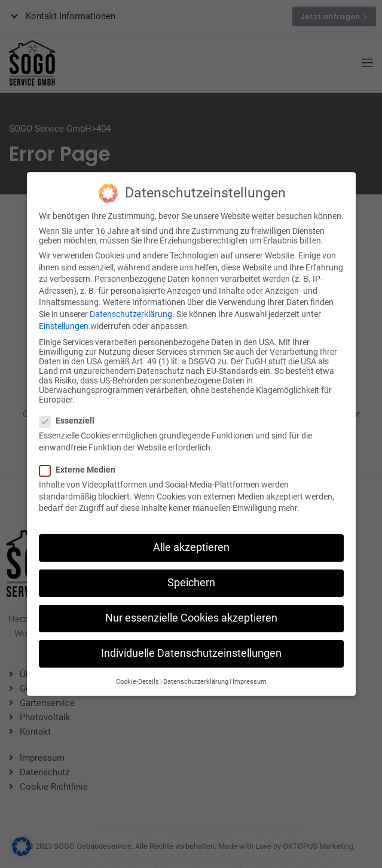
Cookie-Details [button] (137, 673)
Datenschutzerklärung (131, 306)
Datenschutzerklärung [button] (196, 673)
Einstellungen (64, 317)
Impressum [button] (250, 673)
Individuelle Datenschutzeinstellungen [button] (191, 645)
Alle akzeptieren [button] (191, 539)
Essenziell (71, 412)
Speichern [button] (191, 574)
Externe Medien (81, 461)
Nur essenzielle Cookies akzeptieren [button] (191, 610)
